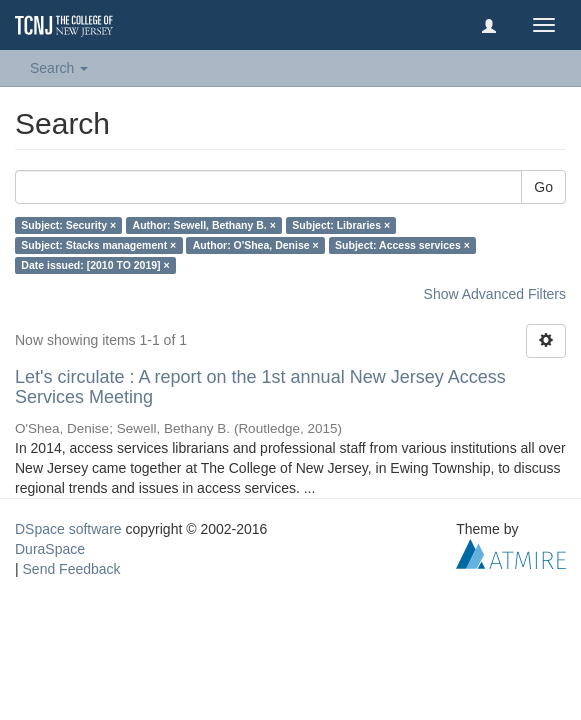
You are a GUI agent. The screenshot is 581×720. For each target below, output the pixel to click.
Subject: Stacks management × (98, 245)
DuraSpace (50, 549)
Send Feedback (72, 569)
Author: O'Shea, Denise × (256, 245)
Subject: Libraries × (341, 225)
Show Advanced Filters (495, 294)
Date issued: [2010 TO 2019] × (95, 265)
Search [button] (59, 68)
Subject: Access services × (402, 245)
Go (543, 187)
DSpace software (68, 529)
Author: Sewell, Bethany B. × (204, 225)
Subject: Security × (68, 225)
